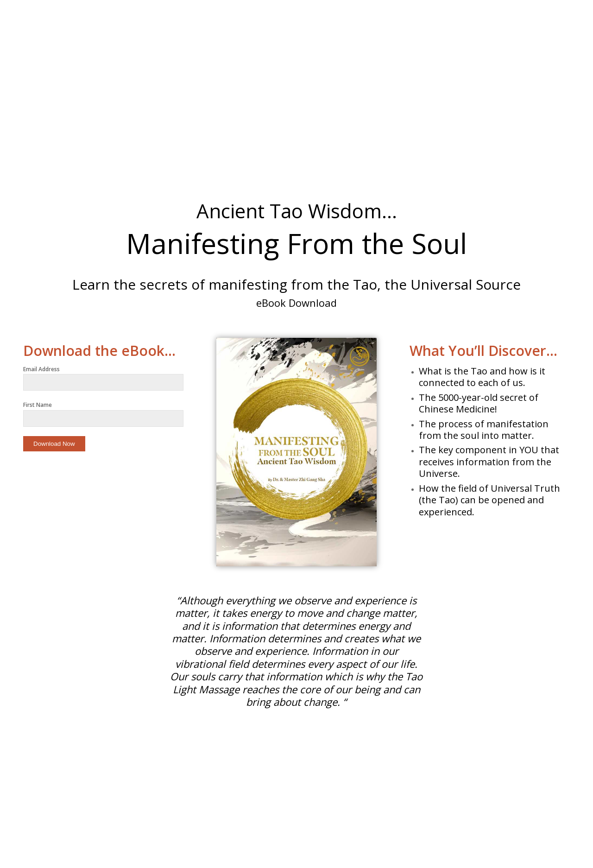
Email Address (41, 369)
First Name (38, 405)
